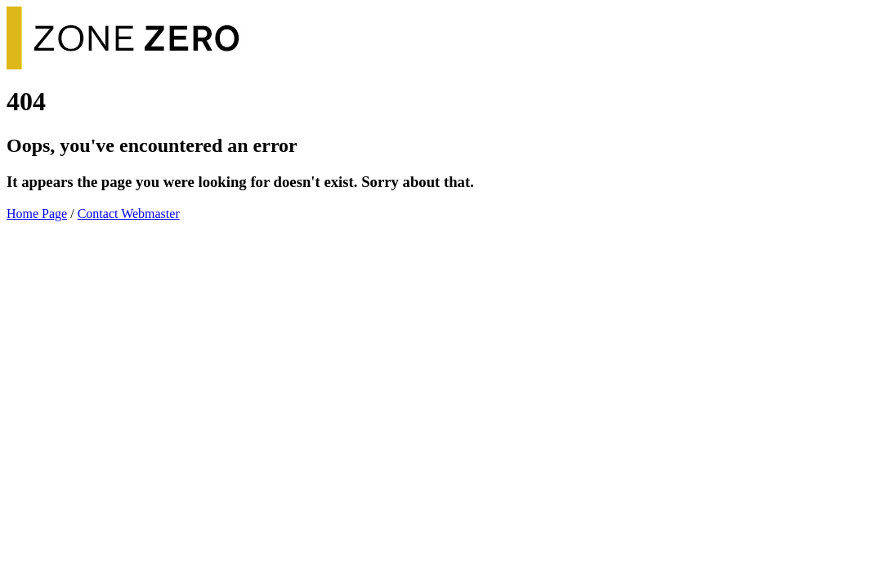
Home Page (37, 214)
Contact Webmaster (129, 214)
